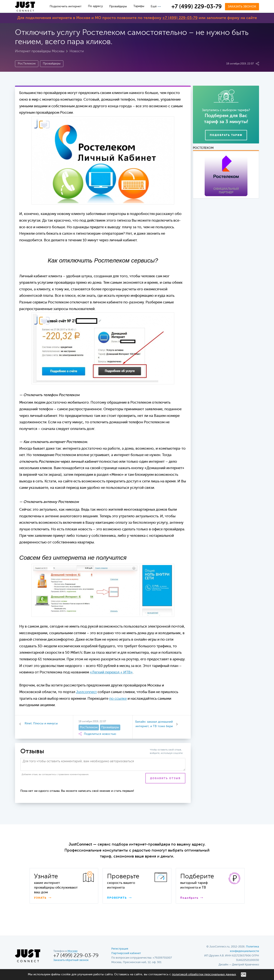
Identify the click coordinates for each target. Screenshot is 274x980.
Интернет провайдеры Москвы (40, 51)
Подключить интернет (66, 6)
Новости (77, 51)
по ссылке (118, 699)
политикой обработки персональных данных (204, 974)
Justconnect (86, 692)
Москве (72, 951)
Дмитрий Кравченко (246, 965)
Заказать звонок (242, 7)
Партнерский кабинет (126, 953)
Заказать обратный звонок (71, 960)
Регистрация (120, 949)
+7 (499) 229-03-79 (197, 7)
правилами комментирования (73, 774)
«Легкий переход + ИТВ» (111, 672)
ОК (243, 974)
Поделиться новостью (97, 734)
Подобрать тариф (226, 135)
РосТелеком (27, 64)
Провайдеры (118, 6)
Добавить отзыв (165, 779)
